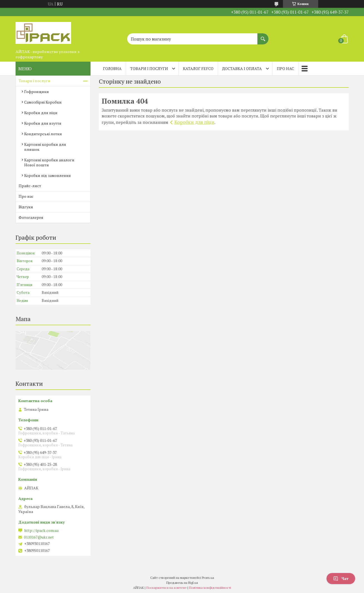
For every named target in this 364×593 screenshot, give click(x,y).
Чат (341, 578)
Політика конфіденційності (210, 588)
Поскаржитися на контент (166, 588)
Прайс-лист (30, 186)
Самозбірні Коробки (43, 102)
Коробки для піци (194, 122)
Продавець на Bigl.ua (182, 583)
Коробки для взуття (43, 123)
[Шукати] (263, 36)
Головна (112, 68)
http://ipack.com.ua (41, 531)
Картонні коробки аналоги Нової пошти (49, 162)
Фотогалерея (31, 217)
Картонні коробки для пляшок (45, 147)
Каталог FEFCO (198, 68)
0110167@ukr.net (39, 537)
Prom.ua (208, 578)
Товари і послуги (149, 68)
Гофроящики (37, 92)
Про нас (285, 68)
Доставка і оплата (242, 68)
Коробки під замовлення (47, 175)
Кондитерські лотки (43, 134)
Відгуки (26, 207)
